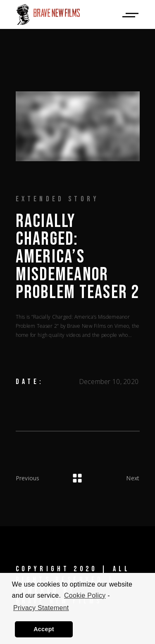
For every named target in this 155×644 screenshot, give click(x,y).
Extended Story (58, 199)
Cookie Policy (85, 595)
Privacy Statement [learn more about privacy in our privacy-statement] (41, 608)
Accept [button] (44, 629)
